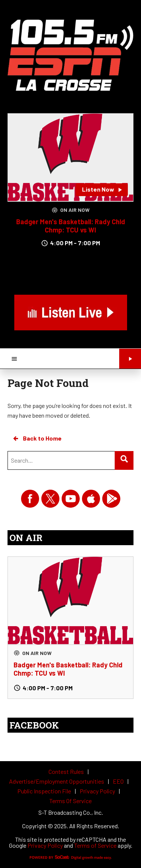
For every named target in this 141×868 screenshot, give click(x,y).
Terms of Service (95, 845)
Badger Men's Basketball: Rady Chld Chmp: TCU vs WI (71, 226)
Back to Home (37, 438)
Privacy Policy (45, 845)
